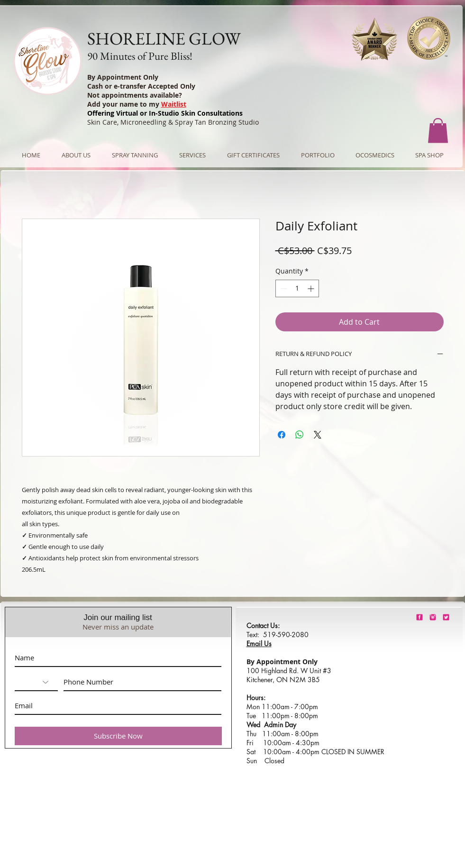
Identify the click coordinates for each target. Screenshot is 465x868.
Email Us (259, 644)
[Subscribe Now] (118, 736)
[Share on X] (318, 435)
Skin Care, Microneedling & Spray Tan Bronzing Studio (173, 122)
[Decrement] (283, 288)
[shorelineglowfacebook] (419, 617)
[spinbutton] (297, 288)
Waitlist (174, 104)
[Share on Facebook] (282, 435)
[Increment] (312, 288)
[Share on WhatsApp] (300, 435)
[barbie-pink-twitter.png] (446, 617)
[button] (438, 131)
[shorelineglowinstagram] (433, 617)
